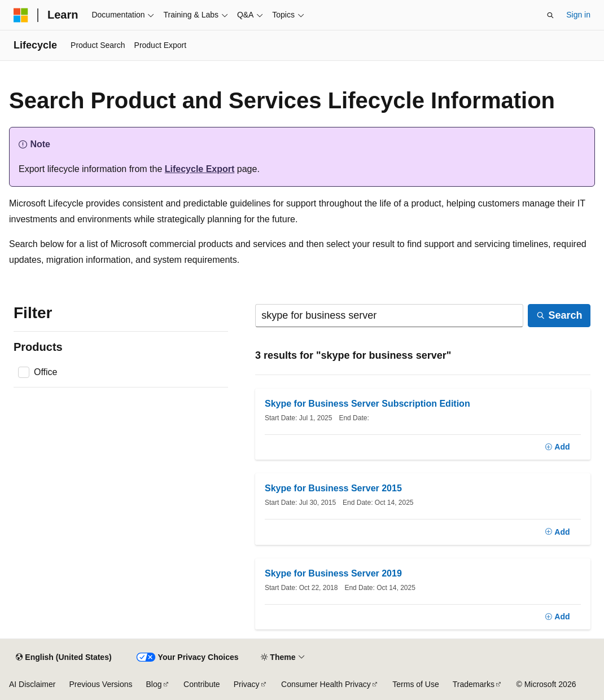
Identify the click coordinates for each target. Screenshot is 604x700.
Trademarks (474, 684)
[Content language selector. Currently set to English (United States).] (64, 657)
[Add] (557, 447)
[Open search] (550, 15)
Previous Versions (100, 684)
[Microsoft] (21, 15)
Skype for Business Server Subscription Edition (367, 404)
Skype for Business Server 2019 (333, 573)
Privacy (247, 684)
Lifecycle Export (200, 169)
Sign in (578, 15)
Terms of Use (415, 684)
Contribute (202, 684)
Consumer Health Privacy (326, 684)
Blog (154, 684)
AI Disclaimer (32, 684)
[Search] (389, 316)
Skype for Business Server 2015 (333, 488)
